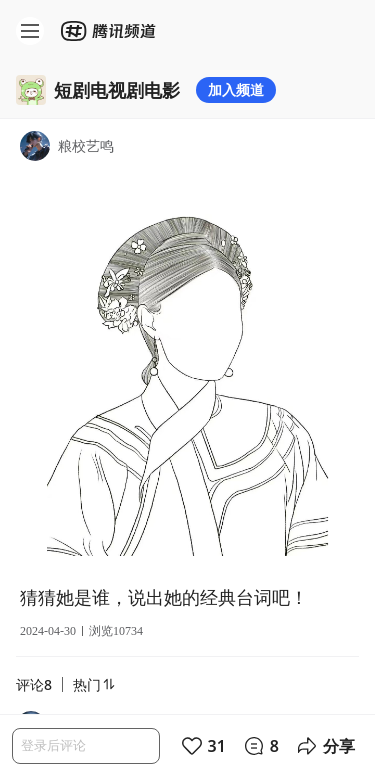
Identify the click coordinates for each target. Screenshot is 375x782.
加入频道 (236, 89)
